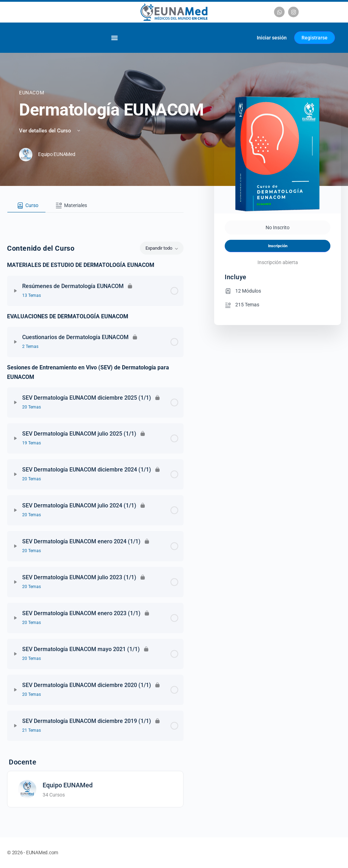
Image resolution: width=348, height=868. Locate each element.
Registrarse (315, 38)
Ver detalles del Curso (50, 131)
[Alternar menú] (114, 38)
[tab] (26, 206)
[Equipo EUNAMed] (27, 789)
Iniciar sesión (272, 38)
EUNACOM (32, 93)
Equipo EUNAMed (68, 785)
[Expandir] (15, 291)
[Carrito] (243, 38)
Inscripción (278, 246)
